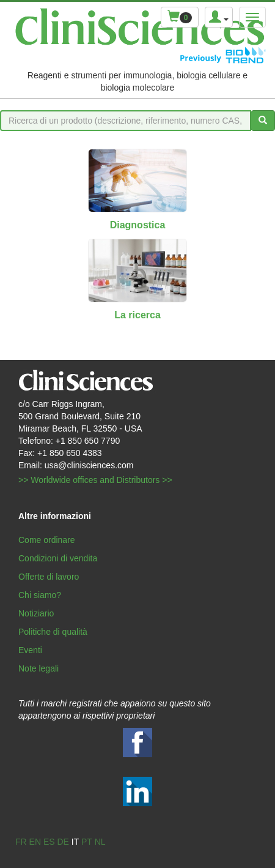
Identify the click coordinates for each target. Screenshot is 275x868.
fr (21, 842)
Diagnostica (138, 225)
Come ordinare (47, 540)
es (49, 842)
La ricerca (137, 315)
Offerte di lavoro (49, 577)
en (35, 842)
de (63, 842)
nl (100, 842)
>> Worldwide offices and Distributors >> (95, 480)
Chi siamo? (40, 595)
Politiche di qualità (53, 632)
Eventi (30, 650)
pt (87, 842)
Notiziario (36, 613)
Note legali (38, 668)
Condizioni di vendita (58, 558)
